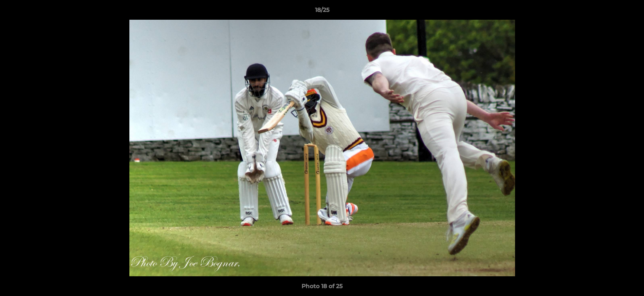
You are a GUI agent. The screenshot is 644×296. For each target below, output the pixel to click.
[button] (629, 12)
